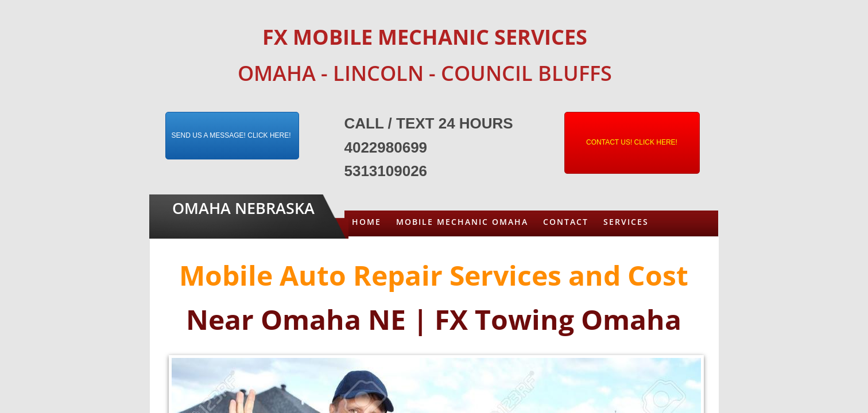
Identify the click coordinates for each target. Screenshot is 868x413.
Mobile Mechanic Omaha (462, 222)
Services (626, 222)
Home (367, 222)
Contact (566, 222)
